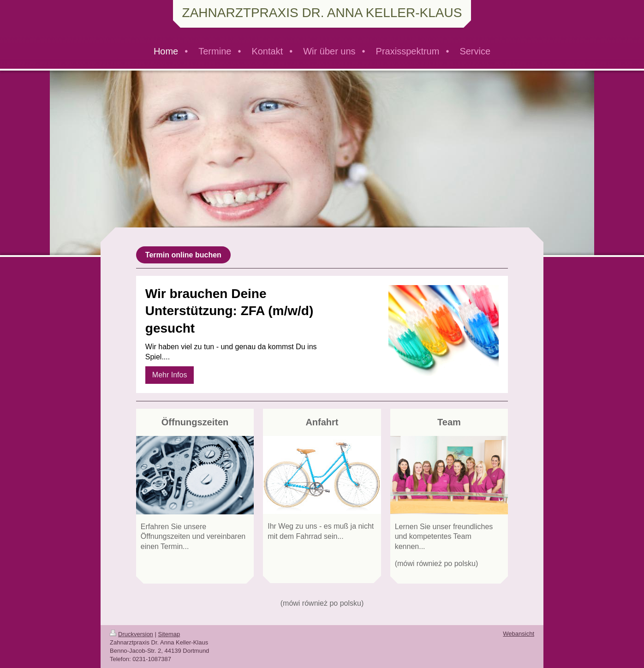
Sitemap (169, 634)
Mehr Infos (170, 375)
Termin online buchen (183, 255)
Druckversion (131, 634)
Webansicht (519, 634)
